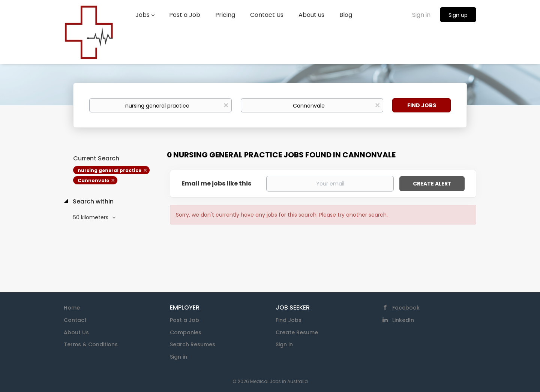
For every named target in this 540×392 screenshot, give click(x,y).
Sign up (458, 15)
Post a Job (184, 320)
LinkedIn (403, 320)
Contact (75, 320)
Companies (186, 332)
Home (72, 308)
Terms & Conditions (91, 344)
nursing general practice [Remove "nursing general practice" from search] (109, 170)
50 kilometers (91, 217)
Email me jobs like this (216, 184)
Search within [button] (92, 202)
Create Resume (297, 332)
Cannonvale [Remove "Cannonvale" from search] (93, 180)
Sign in (421, 15)
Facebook (406, 308)
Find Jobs (422, 105)
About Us (76, 332)
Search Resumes (193, 344)
